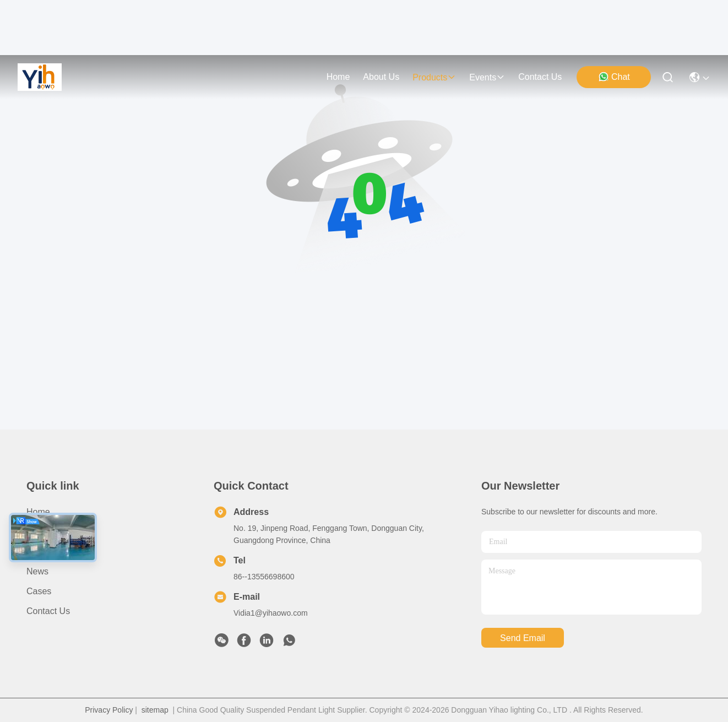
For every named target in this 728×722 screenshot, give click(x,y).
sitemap (155, 710)
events (487, 77)
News (37, 571)
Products (44, 552)
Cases (39, 591)
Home (338, 77)
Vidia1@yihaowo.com (271, 613)
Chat (614, 77)
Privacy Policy (109, 710)
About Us (45, 532)
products (434, 77)
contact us (540, 77)
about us (381, 77)
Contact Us (48, 611)
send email (523, 638)
